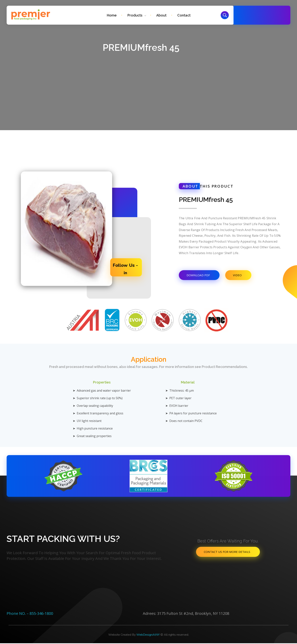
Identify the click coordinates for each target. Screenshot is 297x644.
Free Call (260, 13)
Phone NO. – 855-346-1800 (30, 614)
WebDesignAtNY (148, 635)
